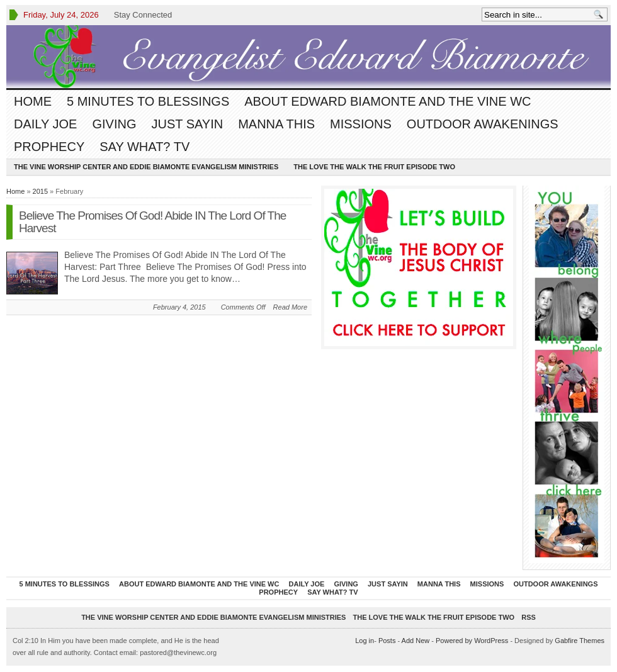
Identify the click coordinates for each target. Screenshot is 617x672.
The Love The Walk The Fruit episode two (374, 167)
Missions (361, 124)
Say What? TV (144, 147)
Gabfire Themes (580, 641)
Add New (416, 641)
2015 (40, 191)
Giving (114, 124)
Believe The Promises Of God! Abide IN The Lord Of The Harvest (152, 222)
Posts (387, 641)
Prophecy (49, 147)
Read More (290, 307)
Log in (365, 641)
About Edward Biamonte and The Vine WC (388, 101)
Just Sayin (187, 124)
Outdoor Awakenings (483, 124)
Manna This (276, 124)
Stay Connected (143, 15)
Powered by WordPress (472, 641)
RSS (529, 617)
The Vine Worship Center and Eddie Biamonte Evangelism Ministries (146, 167)
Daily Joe (45, 124)
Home (33, 101)
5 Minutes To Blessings (148, 101)
